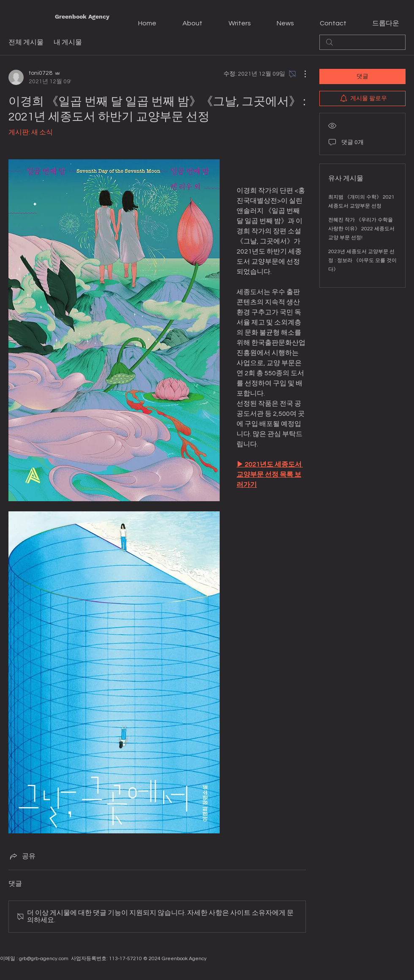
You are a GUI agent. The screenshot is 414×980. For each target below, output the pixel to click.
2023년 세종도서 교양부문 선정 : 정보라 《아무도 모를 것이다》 (362, 261)
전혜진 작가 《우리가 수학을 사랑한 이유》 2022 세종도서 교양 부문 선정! (361, 229)
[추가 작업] (301, 74)
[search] (362, 42)
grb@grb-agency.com (44, 959)
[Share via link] (22, 856)
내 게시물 (68, 42)
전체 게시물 (26, 42)
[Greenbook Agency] (82, 17)
